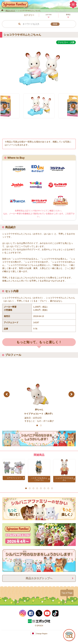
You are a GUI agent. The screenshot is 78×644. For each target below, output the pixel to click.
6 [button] (44, 488)
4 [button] (37, 488)
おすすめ (49, 15)
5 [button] (41, 488)
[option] (39, 67)
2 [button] (41, 425)
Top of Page (67, 593)
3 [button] (33, 488)
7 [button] (48, 488)
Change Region (39, 634)
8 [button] (52, 488)
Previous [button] (5, 106)
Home (2, 10)
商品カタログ (10, 11)
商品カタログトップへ (39, 578)
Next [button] (74, 106)
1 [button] (37, 425)
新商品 (68, 15)
